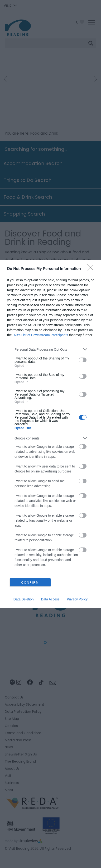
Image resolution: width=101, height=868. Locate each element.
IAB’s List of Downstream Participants (40, 335)
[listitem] (50, 349)
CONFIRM (30, 583)
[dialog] (50, 434)
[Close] (92, 269)
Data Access (50, 599)
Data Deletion (24, 599)
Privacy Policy (77, 599)
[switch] (83, 360)
